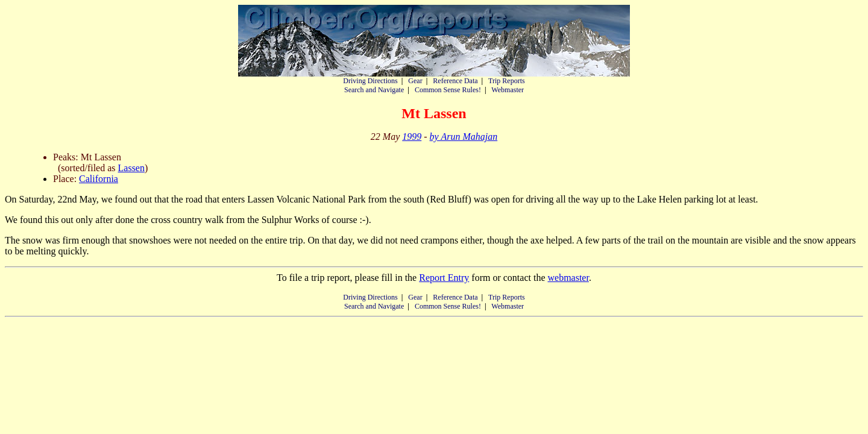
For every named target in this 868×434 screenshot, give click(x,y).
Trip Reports (507, 81)
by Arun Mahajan (464, 137)
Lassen (131, 168)
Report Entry (444, 278)
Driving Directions (370, 81)
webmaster (568, 278)
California (99, 179)
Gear (415, 81)
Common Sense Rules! (448, 90)
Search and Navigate (374, 90)
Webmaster (508, 90)
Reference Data (455, 81)
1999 (412, 137)
